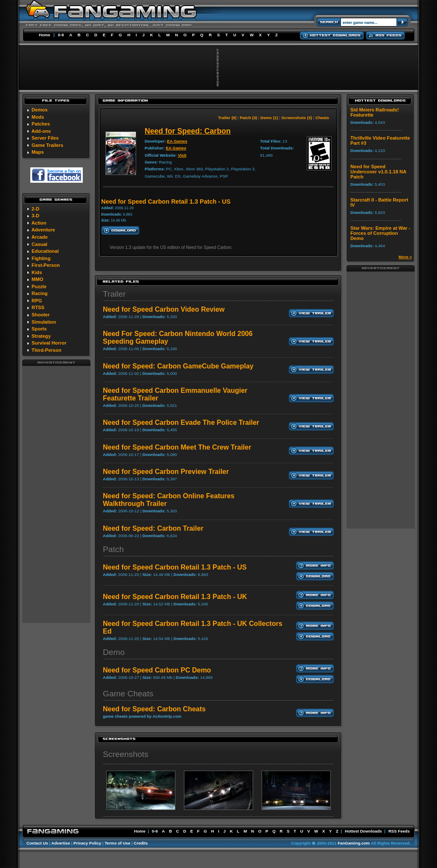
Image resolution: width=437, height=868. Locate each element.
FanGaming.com (354, 843)
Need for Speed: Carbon (188, 131)
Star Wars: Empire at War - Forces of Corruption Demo (380, 233)
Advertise (61, 843)
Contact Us (37, 843)
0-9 (61, 35)
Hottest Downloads (363, 831)
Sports (39, 329)
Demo (114, 652)
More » (405, 257)
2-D (35, 209)
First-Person (46, 265)
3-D (35, 216)
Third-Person (47, 350)
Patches (41, 124)
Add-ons (41, 131)
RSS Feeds (399, 831)
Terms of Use (117, 843)
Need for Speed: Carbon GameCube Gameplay (178, 366)
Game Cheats (128, 694)
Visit (182, 155)
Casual (39, 244)
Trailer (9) (227, 118)
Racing (39, 293)
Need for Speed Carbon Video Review (164, 309)
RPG (37, 301)
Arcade (40, 237)
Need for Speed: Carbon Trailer (153, 528)
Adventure (43, 230)
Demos (39, 110)
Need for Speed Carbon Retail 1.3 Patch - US (175, 567)
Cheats (322, 118)
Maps (38, 152)
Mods (38, 117)
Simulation (44, 322)
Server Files (45, 138)
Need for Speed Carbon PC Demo (157, 670)
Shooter (41, 315)
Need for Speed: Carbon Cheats (154, 709)
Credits (141, 843)
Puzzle (39, 286)
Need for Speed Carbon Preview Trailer (166, 472)
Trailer (114, 294)
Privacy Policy (87, 843)
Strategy (41, 336)
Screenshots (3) (297, 118)
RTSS (38, 307)
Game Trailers (47, 145)
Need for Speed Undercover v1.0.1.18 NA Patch (378, 172)
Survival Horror (49, 343)
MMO (37, 279)
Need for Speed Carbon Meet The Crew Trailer (177, 447)
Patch (113, 549)
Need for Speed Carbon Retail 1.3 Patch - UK (175, 597)
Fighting (41, 258)
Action (39, 223)
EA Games (177, 141)
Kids (37, 272)
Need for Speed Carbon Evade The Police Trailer (181, 422)
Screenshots (126, 754)
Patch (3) (249, 118)
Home (45, 35)
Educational (45, 251)
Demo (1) (269, 118)
